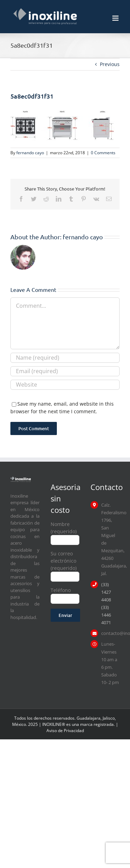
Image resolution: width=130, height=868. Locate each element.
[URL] (65, 385)
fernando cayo (30, 153)
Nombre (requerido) (65, 532)
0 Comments (103, 153)
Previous (110, 64)
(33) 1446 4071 (106, 615)
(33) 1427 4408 (106, 592)
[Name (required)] (65, 358)
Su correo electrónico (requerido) (65, 565)
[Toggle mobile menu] (116, 18)
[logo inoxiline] (21, 479)
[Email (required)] (65, 371)
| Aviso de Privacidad (82, 727)
